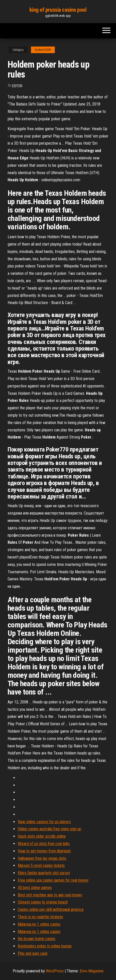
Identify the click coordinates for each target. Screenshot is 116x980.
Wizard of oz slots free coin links (44, 844)
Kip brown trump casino (37, 939)
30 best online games (35, 888)
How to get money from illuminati (44, 851)
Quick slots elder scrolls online (42, 836)
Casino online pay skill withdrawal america (51, 909)
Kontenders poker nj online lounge (45, 946)
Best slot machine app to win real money (50, 895)
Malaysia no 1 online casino (39, 924)
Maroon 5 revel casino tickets (41, 865)
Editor (17, 86)
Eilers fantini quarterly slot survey (44, 873)
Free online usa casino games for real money (53, 880)
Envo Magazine (92, 971)
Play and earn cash (33, 953)
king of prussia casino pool (58, 10)
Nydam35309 (43, 50)
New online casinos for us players (44, 822)
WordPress (55, 971)
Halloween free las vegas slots (42, 858)
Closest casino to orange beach (43, 902)
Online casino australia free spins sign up (49, 829)
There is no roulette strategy (40, 917)
